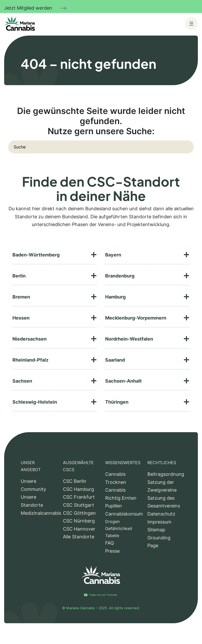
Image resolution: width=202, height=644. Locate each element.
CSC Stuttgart (78, 505)
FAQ (110, 543)
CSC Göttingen (79, 513)
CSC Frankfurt (79, 497)
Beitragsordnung (166, 474)
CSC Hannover (79, 529)
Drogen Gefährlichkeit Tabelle (119, 528)
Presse (112, 551)
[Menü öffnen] (191, 24)
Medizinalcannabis (41, 513)
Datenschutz (161, 514)
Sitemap (156, 530)
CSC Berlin (75, 481)
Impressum (159, 522)
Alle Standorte (79, 537)
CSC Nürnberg (79, 521)
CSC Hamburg (78, 489)
